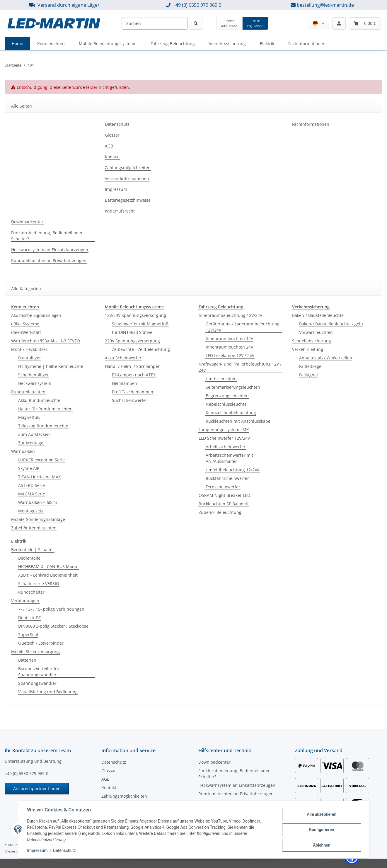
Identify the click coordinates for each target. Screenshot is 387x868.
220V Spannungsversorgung (132, 341)
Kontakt (112, 157)
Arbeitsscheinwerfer (226, 447)
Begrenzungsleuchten (227, 396)
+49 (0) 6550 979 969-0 (27, 773)
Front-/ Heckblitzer (29, 349)
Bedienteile (29, 558)
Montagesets (31, 511)
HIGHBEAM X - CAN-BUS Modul (48, 567)
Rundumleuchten (28, 392)
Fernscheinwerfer (223, 487)
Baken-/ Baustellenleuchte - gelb (331, 324)
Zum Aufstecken (34, 434)
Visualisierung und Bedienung (48, 692)
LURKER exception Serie (41, 460)
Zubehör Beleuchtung (220, 512)
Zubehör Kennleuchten (34, 528)
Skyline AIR (29, 468)
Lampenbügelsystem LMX (224, 430)
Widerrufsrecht (120, 211)
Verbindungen (25, 601)
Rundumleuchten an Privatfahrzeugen (49, 260)
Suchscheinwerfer (130, 400)
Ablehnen (321, 845)
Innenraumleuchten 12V (229, 338)
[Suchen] (155, 23)
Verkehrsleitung (308, 349)
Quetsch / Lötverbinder (41, 643)
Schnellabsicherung (312, 341)
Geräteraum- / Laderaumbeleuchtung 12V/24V (243, 327)
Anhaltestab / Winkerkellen (326, 358)
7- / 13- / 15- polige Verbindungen (51, 609)
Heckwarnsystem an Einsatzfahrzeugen (50, 250)
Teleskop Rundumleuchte (43, 426)
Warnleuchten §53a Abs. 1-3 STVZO (46, 341)
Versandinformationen (127, 178)
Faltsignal (308, 375)
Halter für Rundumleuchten (45, 409)
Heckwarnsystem (35, 383)
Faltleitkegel (311, 366)
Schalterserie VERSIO (39, 584)
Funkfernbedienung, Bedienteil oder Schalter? (47, 236)
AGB (109, 146)
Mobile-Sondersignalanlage (38, 519)
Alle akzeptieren (321, 814)
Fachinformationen (311, 124)
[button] (319, 23)
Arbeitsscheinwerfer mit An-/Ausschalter (229, 458)
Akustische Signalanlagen (36, 315)
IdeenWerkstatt (26, 332)
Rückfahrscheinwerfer (227, 478)
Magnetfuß (29, 417)
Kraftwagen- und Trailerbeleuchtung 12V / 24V (240, 367)
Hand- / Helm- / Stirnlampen (133, 366)
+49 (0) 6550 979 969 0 (197, 5)
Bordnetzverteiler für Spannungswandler (39, 672)
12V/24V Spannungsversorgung (135, 315)
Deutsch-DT (30, 618)
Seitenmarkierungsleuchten (233, 387)
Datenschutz (65, 850)
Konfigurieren (321, 830)
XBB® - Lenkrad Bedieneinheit (48, 575)
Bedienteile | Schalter (33, 549)
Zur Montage (31, 443)
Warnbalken (23, 451)
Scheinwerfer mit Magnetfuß (140, 324)
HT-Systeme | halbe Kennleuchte (51, 366)
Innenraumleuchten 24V (229, 347)
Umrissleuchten (221, 379)
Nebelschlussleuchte (226, 404)
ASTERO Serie (31, 485)
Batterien (27, 660)
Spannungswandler (37, 683)
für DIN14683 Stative (132, 332)
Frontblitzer (30, 358)
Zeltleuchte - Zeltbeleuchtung (141, 349)
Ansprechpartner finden (37, 788)
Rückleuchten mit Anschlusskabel (239, 421)
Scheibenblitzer (34, 375)
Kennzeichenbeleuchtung (231, 413)
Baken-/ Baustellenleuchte (318, 315)
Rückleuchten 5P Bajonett (224, 504)
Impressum (38, 850)
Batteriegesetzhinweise (128, 200)
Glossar (112, 135)
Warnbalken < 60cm (38, 502)
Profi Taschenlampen (133, 392)
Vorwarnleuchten (316, 332)
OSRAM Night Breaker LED (224, 495)
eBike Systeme (25, 324)
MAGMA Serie (32, 494)
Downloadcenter (27, 222)
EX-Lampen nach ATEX (134, 375)
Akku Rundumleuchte (39, 400)
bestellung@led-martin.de (325, 5)
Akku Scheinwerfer (123, 358)
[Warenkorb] (365, 23)
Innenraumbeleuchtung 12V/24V (230, 315)
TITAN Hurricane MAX (39, 477)
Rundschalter (31, 592)
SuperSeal (28, 635)
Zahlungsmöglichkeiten (128, 168)
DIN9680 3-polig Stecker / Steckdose (53, 626)
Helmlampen (125, 383)
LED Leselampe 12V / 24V (230, 355)
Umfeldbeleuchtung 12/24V (232, 470)
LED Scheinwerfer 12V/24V (224, 438)
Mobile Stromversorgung (35, 652)
